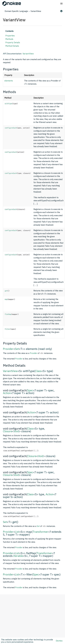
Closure (8, 431)
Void (16, 431)
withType (8, 104)
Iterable (18, 556)
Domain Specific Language (16, 11)
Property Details (13, 42)
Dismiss (59, 641)
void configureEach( (15, 390)
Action (7, 393)
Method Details (12, 46)
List (17, 532)
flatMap (8, 314)
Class (38, 371)
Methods (9, 39)
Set (17, 349)
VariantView (36, 11)
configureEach (11, 128)
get (6, 291)
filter (8, 329)
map (6, 299)
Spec (30, 390)
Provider (8, 349)
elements (9, 81)
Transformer (40, 532)
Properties (10, 36)
